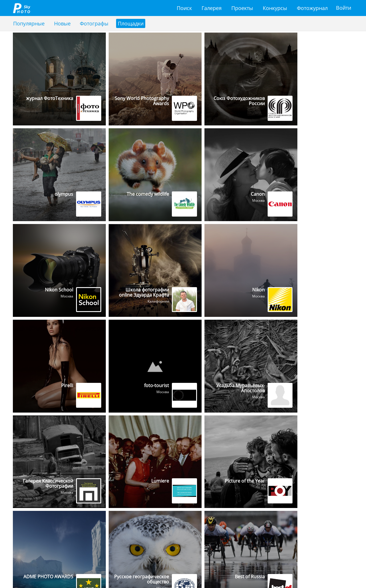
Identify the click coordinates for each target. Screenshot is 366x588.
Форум (340, 571)
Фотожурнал (312, 8)
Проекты (242, 8)
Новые (62, 23)
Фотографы (94, 23)
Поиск (184, 8)
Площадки (131, 23)
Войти (344, 8)
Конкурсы (275, 8)
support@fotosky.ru (39, 571)
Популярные (29, 23)
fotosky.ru (21, 8)
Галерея (212, 8)
